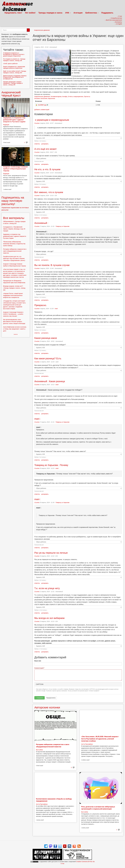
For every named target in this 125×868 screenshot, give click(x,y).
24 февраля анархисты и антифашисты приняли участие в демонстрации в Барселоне (14, 54)
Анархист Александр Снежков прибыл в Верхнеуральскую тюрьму (15, 169)
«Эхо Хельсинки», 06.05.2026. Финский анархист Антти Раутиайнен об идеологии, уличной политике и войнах (100, 739)
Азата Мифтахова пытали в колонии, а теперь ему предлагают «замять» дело (15, 329)
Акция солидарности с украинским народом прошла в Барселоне (14, 67)
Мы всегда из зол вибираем (49, 618)
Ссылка (37, 123)
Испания (37, 98)
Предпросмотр (51, 698)
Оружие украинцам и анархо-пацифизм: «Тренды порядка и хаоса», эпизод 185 (13, 83)
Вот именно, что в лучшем (49, 192)
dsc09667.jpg (42, 105)
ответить (37, 144)
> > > (16, 334)
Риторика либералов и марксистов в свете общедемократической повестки (15, 251)
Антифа (65, 97)
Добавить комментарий (42, 110)
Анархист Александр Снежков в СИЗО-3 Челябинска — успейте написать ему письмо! (13, 314)
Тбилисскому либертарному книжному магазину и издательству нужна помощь (14, 244)
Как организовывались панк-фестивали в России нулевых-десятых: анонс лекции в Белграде (14, 322)
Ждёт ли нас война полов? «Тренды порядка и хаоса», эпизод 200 (15, 72)
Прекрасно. (41, 305)
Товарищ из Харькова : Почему (51, 465)
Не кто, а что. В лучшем (47, 169)
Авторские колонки (47, 707)
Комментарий (39, 668)
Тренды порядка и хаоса (50, 13)
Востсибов (39, 750)
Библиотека (92, 13)
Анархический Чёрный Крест (11, 94)
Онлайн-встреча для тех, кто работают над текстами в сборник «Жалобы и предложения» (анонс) (14, 258)
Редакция (6, 125)
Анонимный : (41, 223)
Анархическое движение (42, 30)
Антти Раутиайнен (87, 744)
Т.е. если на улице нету (47, 588)
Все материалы (14, 218)
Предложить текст (13, 13)
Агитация (78, 13)
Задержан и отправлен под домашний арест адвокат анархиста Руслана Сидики (14, 120)
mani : (38, 419)
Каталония (44, 98)
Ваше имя (38, 661)
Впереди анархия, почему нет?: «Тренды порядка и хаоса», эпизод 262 (14, 288)
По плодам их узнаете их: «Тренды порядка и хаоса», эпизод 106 (14, 60)
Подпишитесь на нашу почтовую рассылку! (13, 201)
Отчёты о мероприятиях (76, 97)
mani (56, 309)
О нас (62, 864)
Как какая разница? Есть (48, 358)
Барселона (52, 98)
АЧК (68, 13)
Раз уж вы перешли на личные (51, 553)
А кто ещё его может (46, 149)
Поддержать (107, 13)
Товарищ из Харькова (62, 226)
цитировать (45, 144)
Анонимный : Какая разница (50, 381)
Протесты (87, 97)
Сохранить (39, 698)
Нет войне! (30, 13)
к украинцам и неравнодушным (52, 120)
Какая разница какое (46, 338)
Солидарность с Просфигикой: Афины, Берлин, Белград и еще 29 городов (14, 229)
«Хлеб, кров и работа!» (10, 64)
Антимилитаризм (56, 97)
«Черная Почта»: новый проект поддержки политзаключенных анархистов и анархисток (13, 295)
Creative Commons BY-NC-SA (85, 862)
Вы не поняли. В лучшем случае (52, 265)
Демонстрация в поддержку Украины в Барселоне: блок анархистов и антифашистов (15, 77)
